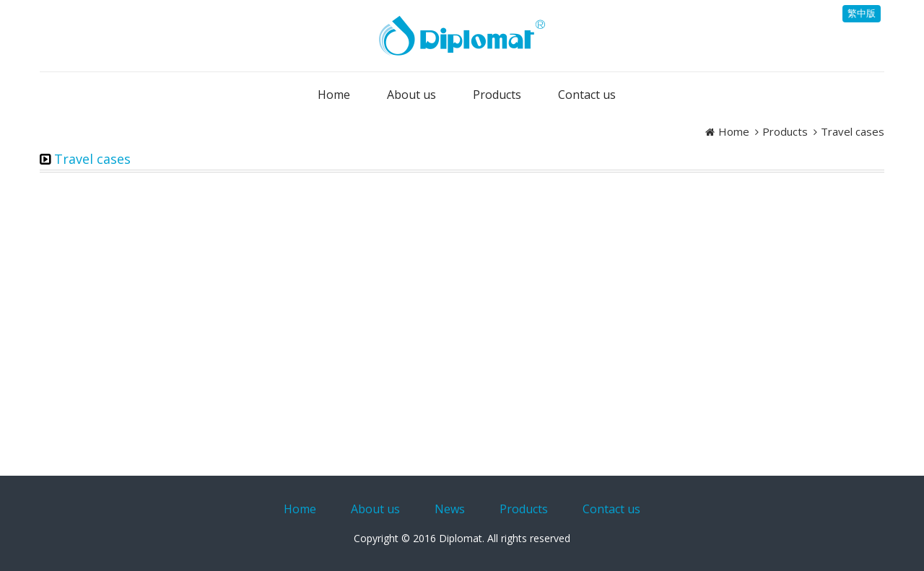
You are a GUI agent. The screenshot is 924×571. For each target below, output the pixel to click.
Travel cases (853, 131)
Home (734, 131)
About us (375, 509)
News (450, 509)
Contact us (611, 509)
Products (785, 131)
